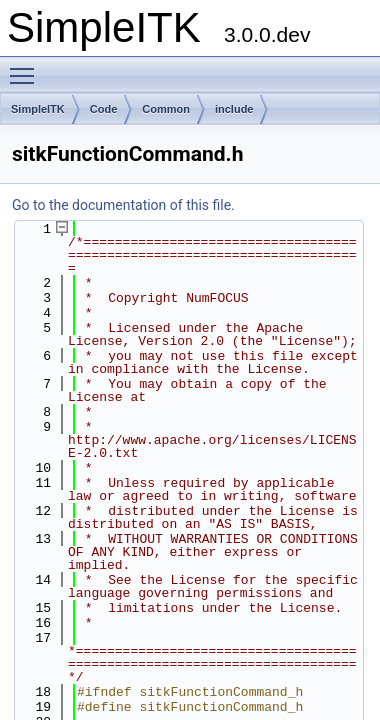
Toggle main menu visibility (27, 67)
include (234, 109)
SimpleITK (38, 109)
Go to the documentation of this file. (123, 205)
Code (104, 109)
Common (166, 109)
